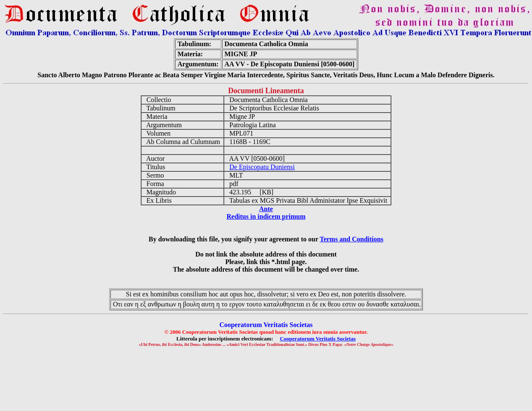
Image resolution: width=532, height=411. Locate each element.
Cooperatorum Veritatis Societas (318, 339)
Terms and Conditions (351, 239)
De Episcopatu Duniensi (262, 167)
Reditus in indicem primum (266, 216)
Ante (266, 209)
